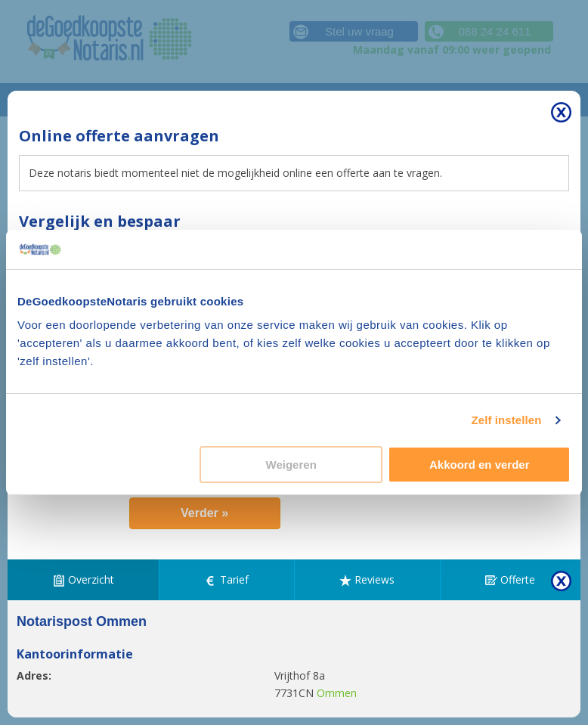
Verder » (204, 513)
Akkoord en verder (480, 465)
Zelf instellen (506, 420)
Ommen (337, 693)
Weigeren (291, 465)
